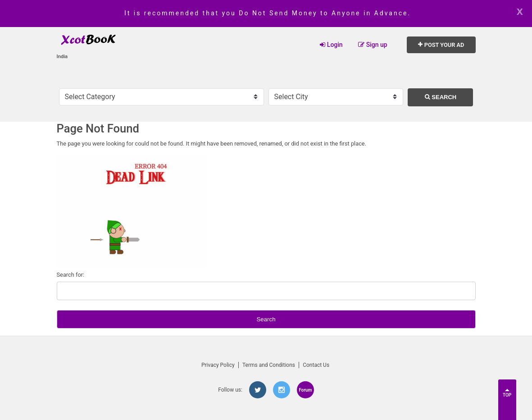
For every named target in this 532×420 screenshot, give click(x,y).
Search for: (71, 275)
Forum (305, 390)
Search (441, 97)
